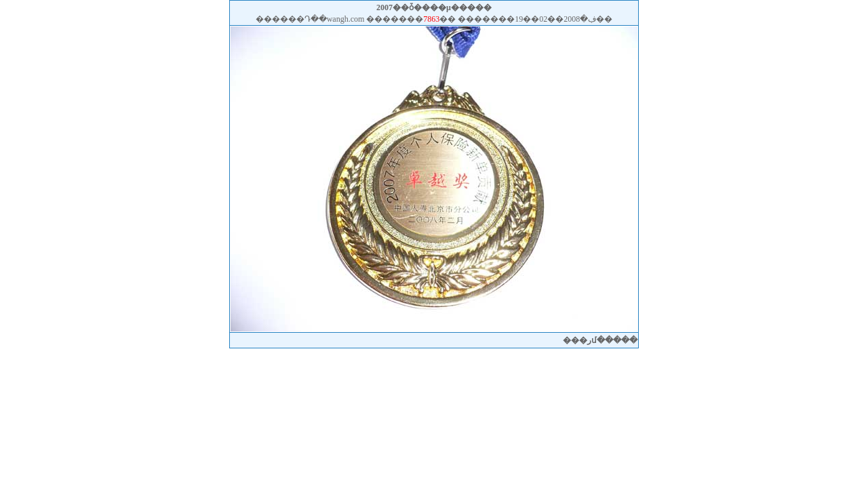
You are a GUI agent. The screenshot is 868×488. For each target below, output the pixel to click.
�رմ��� (600, 340)
